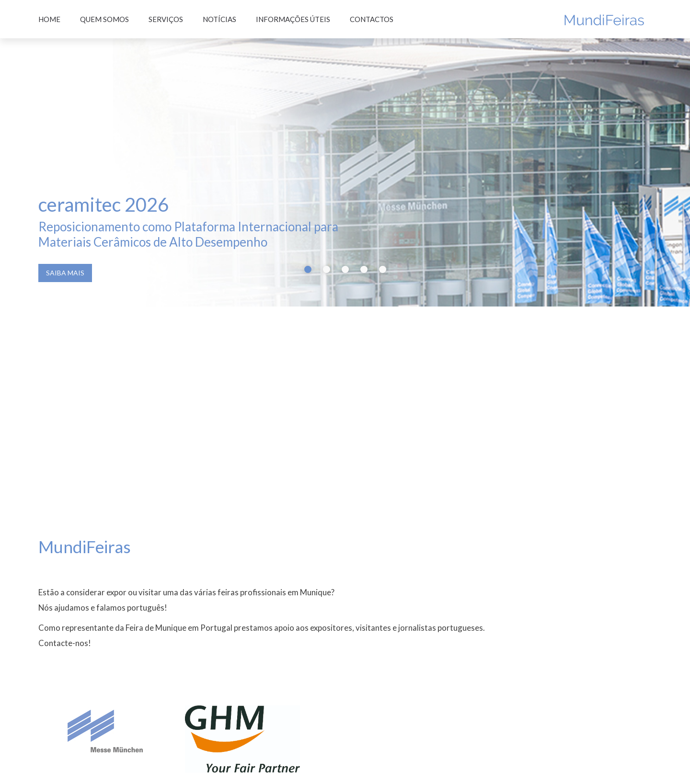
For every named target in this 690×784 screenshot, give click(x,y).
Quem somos (104, 19)
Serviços (166, 19)
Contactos (372, 19)
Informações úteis (293, 19)
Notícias (219, 19)
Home (49, 19)
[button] (308, 223)
